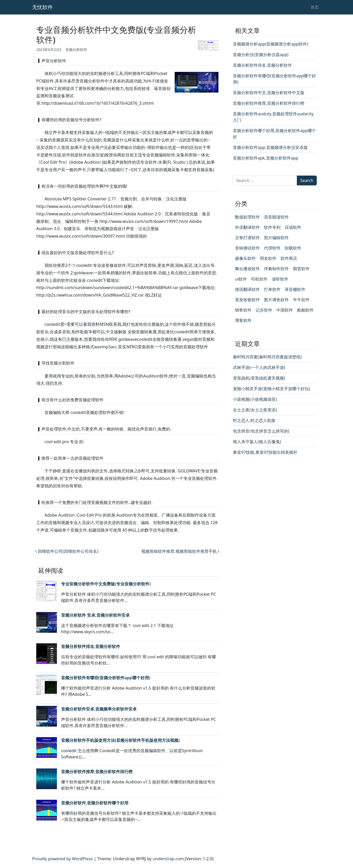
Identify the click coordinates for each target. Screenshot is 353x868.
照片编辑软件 (276, 238)
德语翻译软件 (247, 289)
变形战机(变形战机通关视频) (259, 378)
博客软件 (243, 320)
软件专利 (272, 227)
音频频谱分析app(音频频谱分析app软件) (271, 44)
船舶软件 (305, 310)
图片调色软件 (276, 300)
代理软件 (272, 248)
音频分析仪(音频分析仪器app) (261, 55)
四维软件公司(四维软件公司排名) (67, 551)
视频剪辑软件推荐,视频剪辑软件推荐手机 (180, 551)
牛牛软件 (301, 300)
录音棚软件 (295, 289)
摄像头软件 (245, 258)
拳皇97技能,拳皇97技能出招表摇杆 (265, 452)
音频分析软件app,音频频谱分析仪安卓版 (270, 147)
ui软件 (241, 279)
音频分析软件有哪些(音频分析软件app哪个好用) (106, 678)
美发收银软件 (247, 300)
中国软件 (285, 310)
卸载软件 (293, 248)
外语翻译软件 (247, 227)
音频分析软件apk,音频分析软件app (266, 158)
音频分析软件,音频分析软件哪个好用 (95, 803)
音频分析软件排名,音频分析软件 (91, 646)
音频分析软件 (76, 50)
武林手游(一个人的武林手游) (259, 367)
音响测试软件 (247, 248)
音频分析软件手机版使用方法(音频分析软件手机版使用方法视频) (120, 740)
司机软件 (259, 279)
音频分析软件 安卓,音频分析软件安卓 (95, 615)
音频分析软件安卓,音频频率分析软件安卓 (99, 709)
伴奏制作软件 (276, 269)
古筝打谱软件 (247, 238)
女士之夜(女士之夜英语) (255, 410)
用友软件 (268, 258)
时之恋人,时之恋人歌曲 (254, 420)
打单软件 (272, 289)
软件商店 (289, 258)
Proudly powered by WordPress (62, 859)
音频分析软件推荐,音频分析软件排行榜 (97, 772)
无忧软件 (42, 7)
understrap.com (168, 859)
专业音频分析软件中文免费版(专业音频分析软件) (106, 584)
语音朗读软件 (276, 217)
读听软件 (280, 279)
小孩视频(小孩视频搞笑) (255, 399)
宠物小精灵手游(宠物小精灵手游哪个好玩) (271, 389)
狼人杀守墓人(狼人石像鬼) (257, 442)
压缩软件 (293, 227)
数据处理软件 (247, 217)
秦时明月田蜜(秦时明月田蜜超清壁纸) (267, 357)
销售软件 (243, 310)
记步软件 (264, 310)
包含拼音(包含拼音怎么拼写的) (261, 431)
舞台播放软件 (247, 269)
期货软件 (301, 269)
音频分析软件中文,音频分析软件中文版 (269, 93)
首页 (315, 7)
